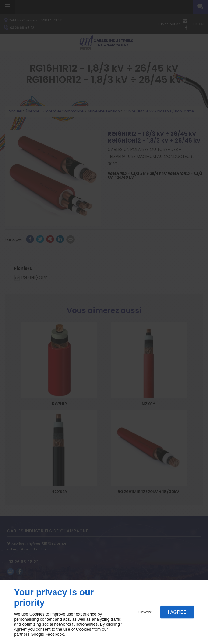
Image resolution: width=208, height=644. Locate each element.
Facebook (55, 634)
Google (37, 634)
